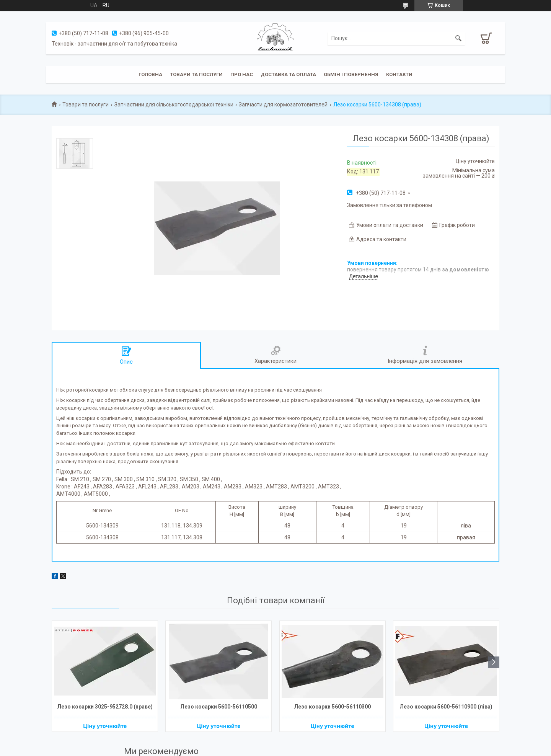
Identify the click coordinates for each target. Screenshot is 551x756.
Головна (150, 74)
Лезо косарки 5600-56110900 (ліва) (446, 707)
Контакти (399, 74)
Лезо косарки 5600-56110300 (332, 707)
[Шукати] (458, 38)
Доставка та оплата (288, 74)
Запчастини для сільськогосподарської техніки (174, 105)
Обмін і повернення (351, 74)
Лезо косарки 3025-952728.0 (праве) (105, 707)
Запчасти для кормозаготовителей (283, 105)
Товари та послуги (196, 74)
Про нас (242, 74)
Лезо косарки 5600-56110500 (219, 707)
